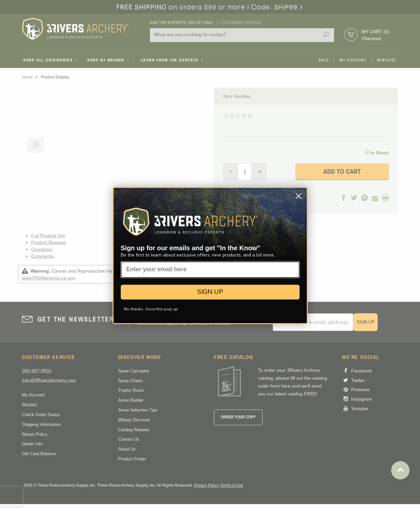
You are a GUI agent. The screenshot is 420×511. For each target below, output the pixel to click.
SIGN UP (210, 292)
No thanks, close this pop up (151, 309)
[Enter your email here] (210, 270)
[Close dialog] (299, 196)
